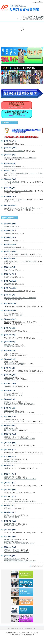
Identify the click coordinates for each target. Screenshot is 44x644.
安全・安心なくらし (22, 583)
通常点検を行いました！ (12, 461)
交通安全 (22, 592)
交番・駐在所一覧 (10, 508)
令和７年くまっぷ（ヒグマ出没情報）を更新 (19, 439)
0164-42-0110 (36, 17)
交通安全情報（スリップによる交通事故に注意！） (22, 261)
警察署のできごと (10, 402)
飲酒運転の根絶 (9, 380)
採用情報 (22, 610)
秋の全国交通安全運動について (15, 347)
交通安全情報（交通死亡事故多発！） (17, 254)
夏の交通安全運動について (13, 395)
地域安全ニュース (10, 468)
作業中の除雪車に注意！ (12, 227)
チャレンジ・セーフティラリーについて (18, 421)
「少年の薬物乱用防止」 (12, 182)
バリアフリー (38, 2)
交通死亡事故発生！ (11, 430)
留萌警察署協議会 (10, 166)
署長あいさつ (8, 144)
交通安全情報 (8, 234)
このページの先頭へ (36, 566)
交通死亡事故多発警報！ (12, 517)
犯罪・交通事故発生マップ (22, 619)
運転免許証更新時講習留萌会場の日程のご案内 (20, 158)
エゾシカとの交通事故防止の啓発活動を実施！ (20, 501)
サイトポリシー (16, 635)
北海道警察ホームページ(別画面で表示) (18, 633)
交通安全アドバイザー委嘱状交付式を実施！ (19, 404)
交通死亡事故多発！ (11, 355)
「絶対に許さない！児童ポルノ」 (15, 200)
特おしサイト (8, 270)
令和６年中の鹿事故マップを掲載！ (16, 552)
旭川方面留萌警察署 (22, 9)
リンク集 (35, 633)
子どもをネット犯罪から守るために (16, 191)
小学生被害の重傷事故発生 (13, 413)
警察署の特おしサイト (11, 437)
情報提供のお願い (22, 601)
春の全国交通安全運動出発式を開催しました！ (20, 479)
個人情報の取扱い (29, 635)
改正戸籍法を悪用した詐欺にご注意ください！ (20, 561)
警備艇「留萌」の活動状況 (13, 315)
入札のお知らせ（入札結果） (14, 151)
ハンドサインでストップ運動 (14, 364)
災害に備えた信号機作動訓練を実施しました (19, 543)
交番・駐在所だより (11, 387)
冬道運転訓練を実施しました (14, 541)
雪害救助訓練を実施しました (14, 526)
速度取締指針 (8, 284)
